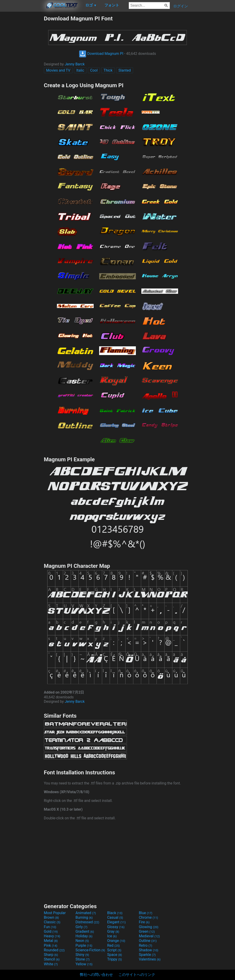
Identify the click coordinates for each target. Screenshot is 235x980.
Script (114, 950)
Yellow (84, 964)
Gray (113, 931)
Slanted (125, 70)
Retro (145, 945)
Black (115, 913)
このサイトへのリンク (137, 975)
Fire (144, 922)
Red (113, 945)
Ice (112, 936)
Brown (51, 917)
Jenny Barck (75, 64)
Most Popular (55, 913)
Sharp (51, 955)
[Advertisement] (22, 84)
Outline (148, 941)
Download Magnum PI (101, 54)
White (51, 964)
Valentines (150, 959)
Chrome (148, 917)
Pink (51, 945)
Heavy (52, 936)
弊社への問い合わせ (96, 975)
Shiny (82, 955)
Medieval (149, 936)
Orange (116, 941)
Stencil (52, 959)
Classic (52, 922)
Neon (82, 941)
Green (147, 931)
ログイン (181, 6)
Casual (115, 917)
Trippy (115, 959)
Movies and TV (58, 70)
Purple (84, 945)
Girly (81, 927)
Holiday (84, 936)
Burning (84, 917)
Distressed (87, 922)
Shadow (149, 950)
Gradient (85, 931)
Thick (108, 70)
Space (115, 955)
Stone (83, 959)
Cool (94, 70)
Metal (51, 941)
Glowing (149, 927)
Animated (86, 913)
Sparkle (147, 955)
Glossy (116, 927)
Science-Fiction (90, 950)
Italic (80, 70)
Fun (50, 927)
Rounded (54, 950)
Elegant (116, 922)
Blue (146, 913)
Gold (51, 931)
